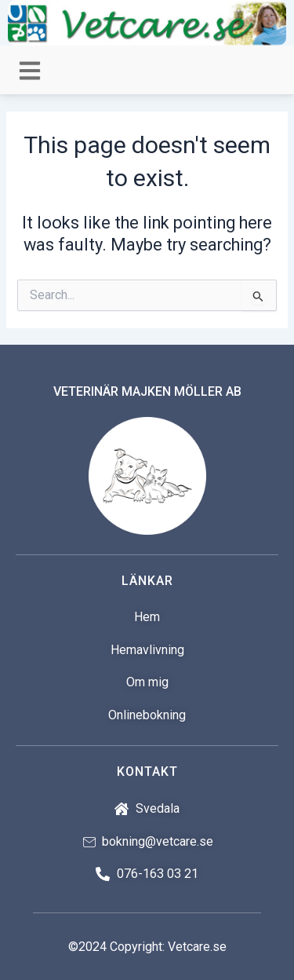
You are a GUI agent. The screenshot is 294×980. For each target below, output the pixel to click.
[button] (29, 71)
